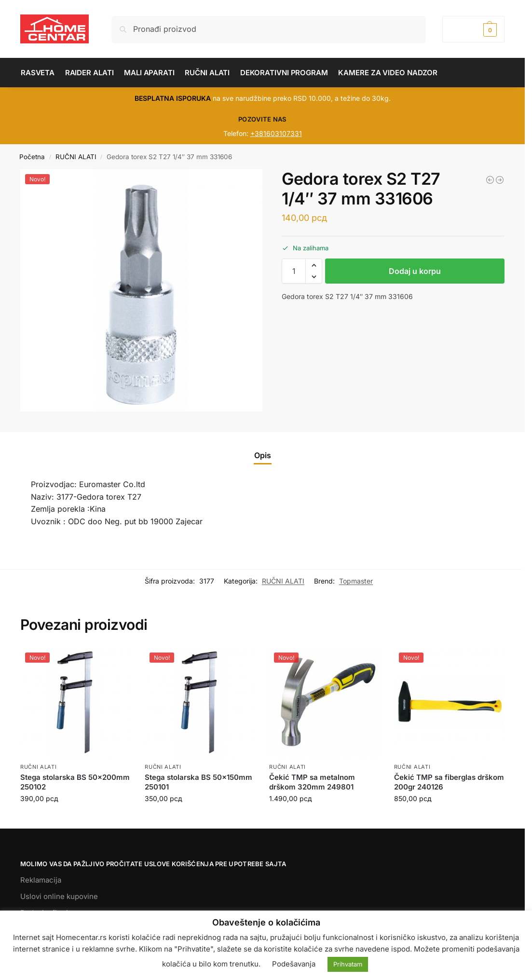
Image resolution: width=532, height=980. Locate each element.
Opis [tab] (263, 455)
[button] (473, 29)
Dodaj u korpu (415, 271)
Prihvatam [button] (348, 964)
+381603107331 (276, 133)
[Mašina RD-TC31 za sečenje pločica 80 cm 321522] (490, 180)
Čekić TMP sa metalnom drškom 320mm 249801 (312, 782)
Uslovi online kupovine (59, 896)
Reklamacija (41, 880)
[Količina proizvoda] (294, 271)
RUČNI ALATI (76, 157)
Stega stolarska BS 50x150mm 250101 (198, 782)
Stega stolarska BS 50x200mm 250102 (75, 782)
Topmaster (356, 581)
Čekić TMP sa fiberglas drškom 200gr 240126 (449, 782)
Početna (32, 157)
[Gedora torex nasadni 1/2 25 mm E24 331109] (500, 180)
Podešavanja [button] (294, 964)
